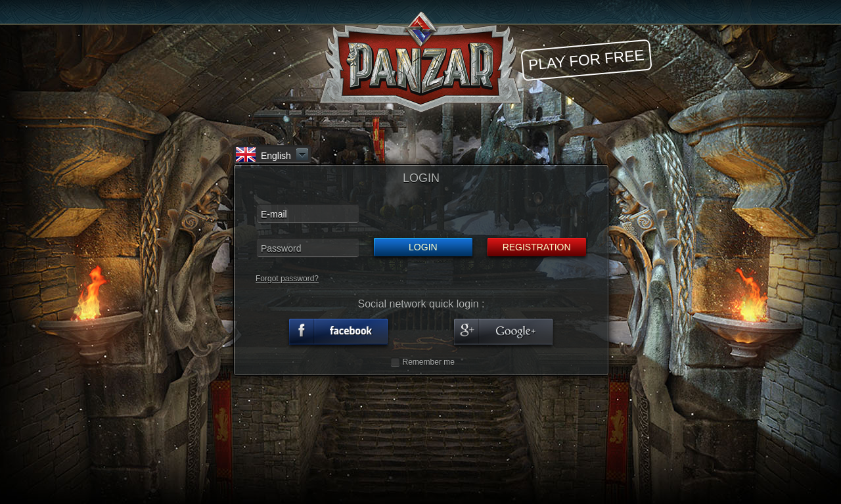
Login (423, 247)
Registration (537, 247)
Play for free (586, 59)
